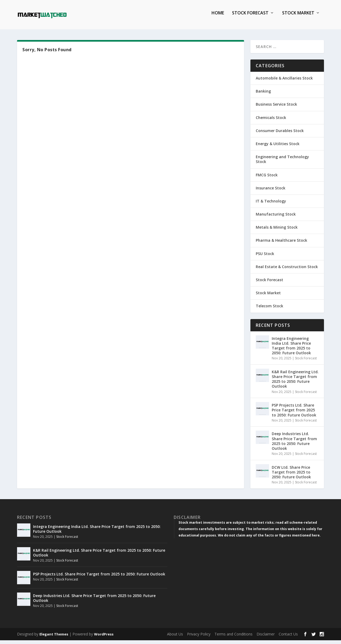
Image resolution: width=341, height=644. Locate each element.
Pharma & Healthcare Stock (281, 244)
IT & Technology (271, 205)
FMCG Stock (267, 179)
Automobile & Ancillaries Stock (284, 82)
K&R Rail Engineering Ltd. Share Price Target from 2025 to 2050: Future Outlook (295, 383)
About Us (175, 638)
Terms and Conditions (234, 638)
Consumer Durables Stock (280, 134)
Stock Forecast (250, 17)
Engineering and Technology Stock (282, 163)
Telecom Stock (269, 310)
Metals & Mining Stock (277, 231)
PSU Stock (265, 257)
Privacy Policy (199, 638)
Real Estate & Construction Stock (287, 270)
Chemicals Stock (271, 121)
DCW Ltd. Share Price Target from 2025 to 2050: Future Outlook (291, 476)
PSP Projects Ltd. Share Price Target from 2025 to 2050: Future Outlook (294, 414)
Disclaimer (266, 638)
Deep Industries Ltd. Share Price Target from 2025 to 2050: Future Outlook (294, 445)
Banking (263, 95)
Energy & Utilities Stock (278, 147)
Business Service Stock (276, 108)
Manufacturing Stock (276, 218)
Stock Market (298, 17)
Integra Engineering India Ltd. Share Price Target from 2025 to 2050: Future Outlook (291, 349)
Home (218, 17)
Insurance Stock (271, 192)
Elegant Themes (54, 638)
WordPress (104, 638)
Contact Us (288, 638)
